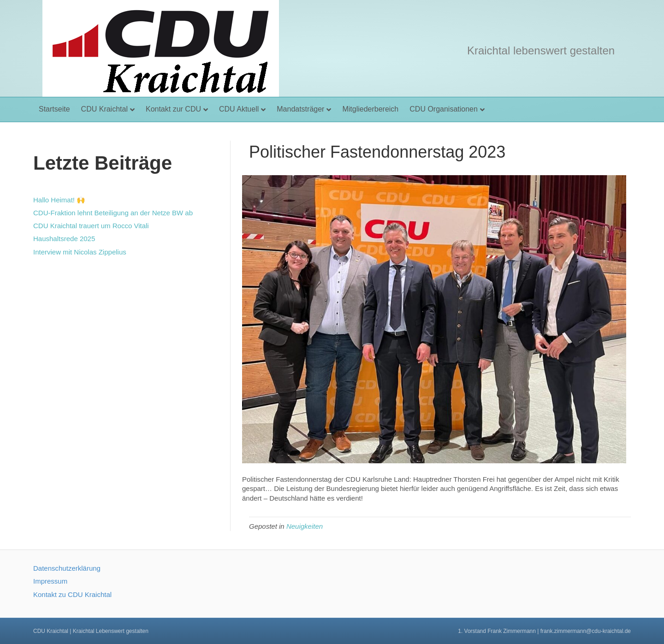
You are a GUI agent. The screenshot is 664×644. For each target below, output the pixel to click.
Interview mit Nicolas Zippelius (80, 252)
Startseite (54, 109)
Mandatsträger (300, 109)
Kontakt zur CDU (173, 109)
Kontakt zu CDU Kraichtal (72, 594)
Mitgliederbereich (370, 109)
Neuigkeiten (305, 526)
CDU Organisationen (444, 109)
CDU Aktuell (239, 109)
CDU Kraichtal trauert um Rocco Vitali (91, 226)
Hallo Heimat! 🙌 (59, 200)
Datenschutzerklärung (67, 568)
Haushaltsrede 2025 (64, 239)
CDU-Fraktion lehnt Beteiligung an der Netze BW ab (113, 213)
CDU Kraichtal (104, 109)
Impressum (50, 581)
